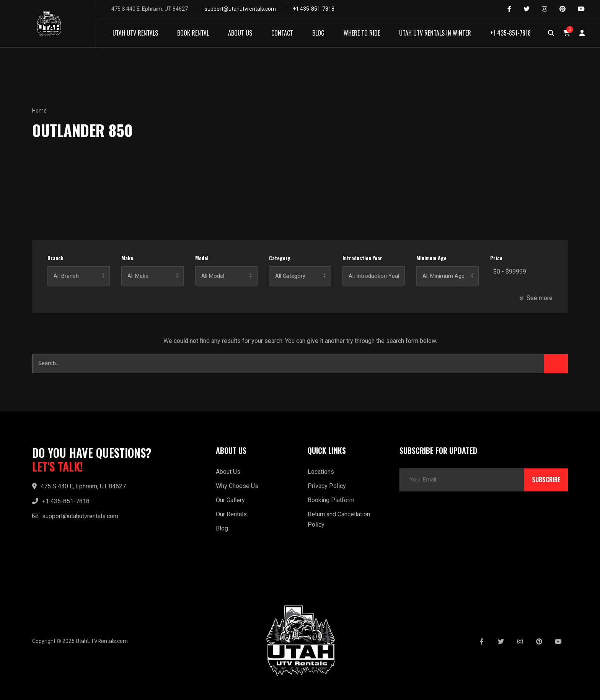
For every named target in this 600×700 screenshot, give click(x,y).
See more (536, 298)
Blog (222, 528)
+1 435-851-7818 (314, 9)
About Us (228, 472)
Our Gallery (230, 500)
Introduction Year (362, 258)
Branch (55, 258)
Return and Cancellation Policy (339, 519)
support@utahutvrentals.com (240, 9)
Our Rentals (231, 514)
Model (202, 258)
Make (127, 258)
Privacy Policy (327, 486)
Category (280, 258)
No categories (300, 276)
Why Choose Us (237, 486)
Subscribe (546, 480)
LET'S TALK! (57, 467)
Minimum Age (431, 258)
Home (39, 111)
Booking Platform (331, 500)
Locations (321, 472)
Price (496, 258)
